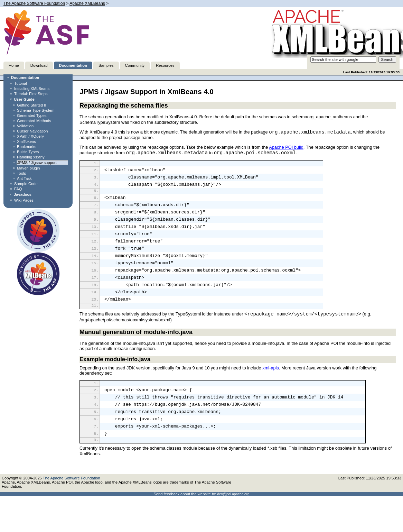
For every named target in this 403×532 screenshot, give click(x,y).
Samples (106, 65)
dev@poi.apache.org (233, 524)
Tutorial (21, 83)
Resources (165, 65)
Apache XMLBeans (87, 3)
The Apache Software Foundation (34, 3)
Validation (25, 126)
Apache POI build (286, 147)
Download (39, 65)
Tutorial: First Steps (31, 94)
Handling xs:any (31, 157)
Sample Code (26, 184)
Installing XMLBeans (32, 89)
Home (14, 65)
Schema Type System (36, 110)
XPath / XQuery (30, 136)
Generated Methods (34, 121)
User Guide (24, 99)
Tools (21, 173)
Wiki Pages (24, 200)
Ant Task (24, 178)
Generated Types (32, 116)
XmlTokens (26, 141)
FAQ (18, 189)
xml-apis (271, 389)
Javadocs (23, 194)
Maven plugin (29, 168)
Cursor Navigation (32, 131)
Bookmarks (27, 147)
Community (135, 65)
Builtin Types (28, 152)
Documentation (73, 65)
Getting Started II (32, 105)
